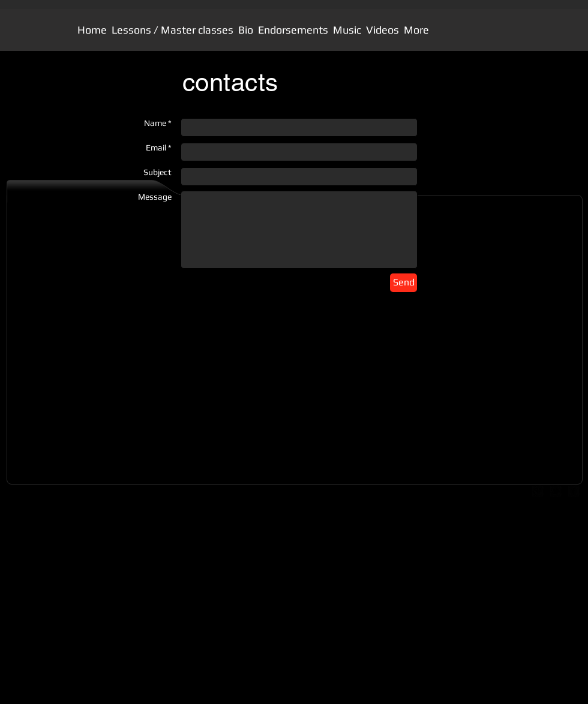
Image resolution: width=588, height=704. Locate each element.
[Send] (403, 283)
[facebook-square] (574, 491)
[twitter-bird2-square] (556, 491)
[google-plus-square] (538, 491)
